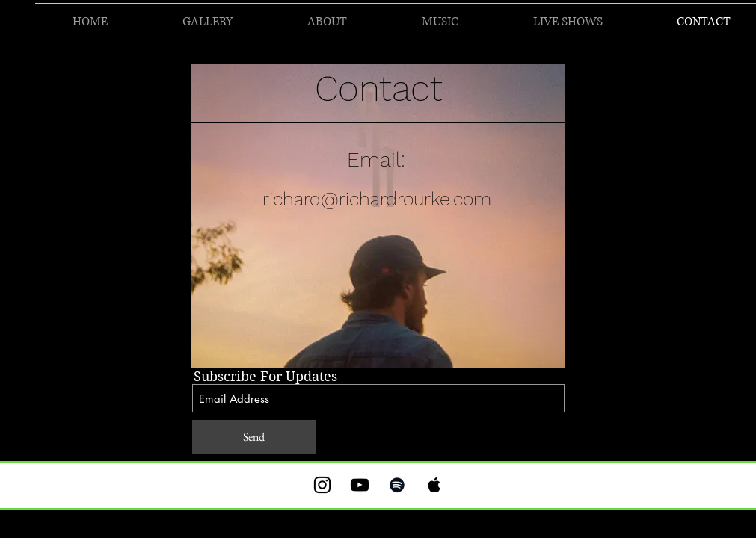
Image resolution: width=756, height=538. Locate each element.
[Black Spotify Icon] (397, 485)
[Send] (254, 437)
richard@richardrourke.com (377, 199)
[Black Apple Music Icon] (434, 485)
